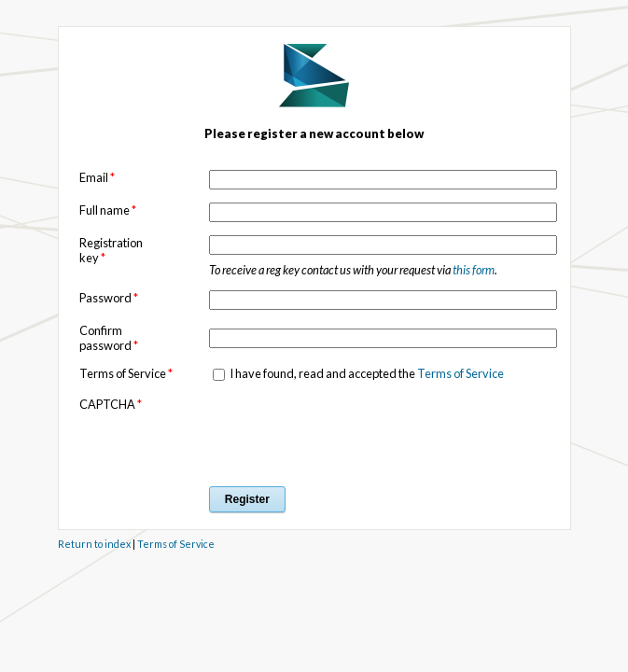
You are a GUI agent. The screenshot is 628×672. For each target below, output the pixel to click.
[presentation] (351, 433)
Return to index (94, 544)
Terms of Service (461, 373)
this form (474, 270)
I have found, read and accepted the (366, 373)
